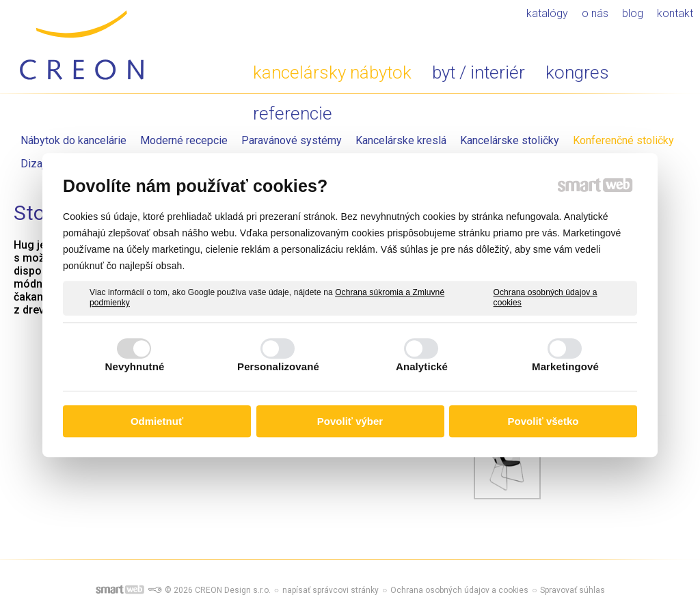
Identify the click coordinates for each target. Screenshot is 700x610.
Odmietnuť (157, 421)
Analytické (422, 366)
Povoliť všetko (543, 421)
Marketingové (565, 366)
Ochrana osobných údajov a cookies (546, 298)
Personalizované (278, 366)
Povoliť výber (350, 421)
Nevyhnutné (135, 366)
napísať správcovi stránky (331, 590)
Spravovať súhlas (573, 590)
